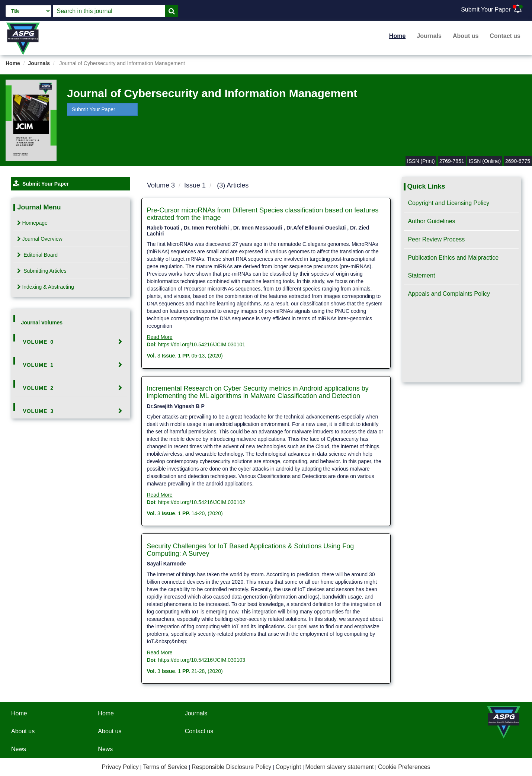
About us (466, 36)
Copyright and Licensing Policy (448, 203)
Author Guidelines (431, 221)
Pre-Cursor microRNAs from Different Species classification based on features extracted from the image (262, 214)
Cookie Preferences (404, 767)
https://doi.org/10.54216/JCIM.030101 (202, 344)
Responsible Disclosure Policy (231, 767)
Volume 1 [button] (38, 365)
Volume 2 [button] (38, 388)
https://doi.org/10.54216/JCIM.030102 (202, 502)
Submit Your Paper (486, 9)
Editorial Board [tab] (37, 255)
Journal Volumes (42, 323)
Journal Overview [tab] (40, 239)
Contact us (505, 36)
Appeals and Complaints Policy (449, 294)
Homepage (32, 223)
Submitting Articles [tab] (42, 271)
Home (397, 36)
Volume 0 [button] (38, 342)
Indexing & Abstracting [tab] (45, 287)
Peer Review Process (436, 239)
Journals (429, 36)
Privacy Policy (120, 767)
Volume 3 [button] (38, 411)
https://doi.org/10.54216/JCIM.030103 (202, 660)
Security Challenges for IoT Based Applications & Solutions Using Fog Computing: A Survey (250, 550)
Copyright (288, 767)
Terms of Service (165, 767)
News (19, 749)
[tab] (70, 342)
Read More (159, 337)
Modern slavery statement (340, 767)
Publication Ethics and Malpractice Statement (453, 267)
